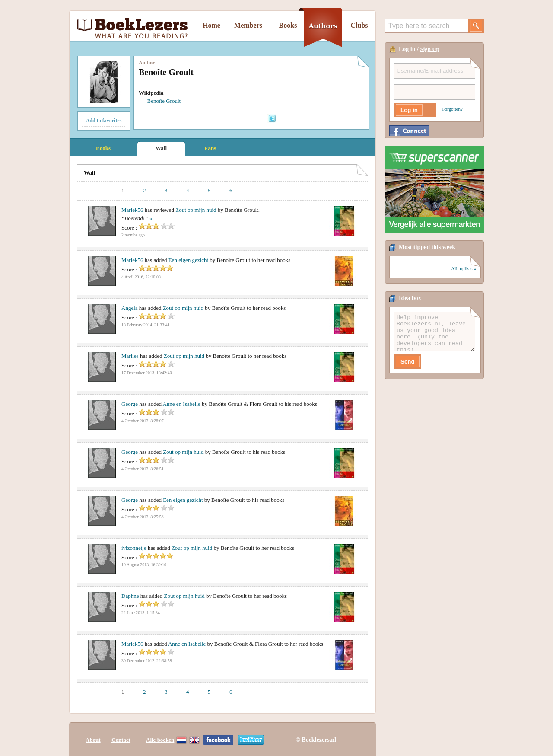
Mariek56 (132, 210)
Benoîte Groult (164, 101)
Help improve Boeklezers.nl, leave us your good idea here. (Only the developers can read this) (435, 332)
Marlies (130, 356)
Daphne (130, 596)
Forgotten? (453, 109)
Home (211, 25)
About (93, 740)
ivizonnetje (134, 548)
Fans (211, 148)
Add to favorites (104, 121)
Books (288, 25)
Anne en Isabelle (181, 404)
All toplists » (464, 268)
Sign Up (429, 49)
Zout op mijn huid (196, 210)
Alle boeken (160, 740)
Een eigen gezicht (188, 260)
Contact (121, 740)
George (130, 404)
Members (248, 25)
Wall (161, 148)
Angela (130, 308)
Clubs (359, 25)
